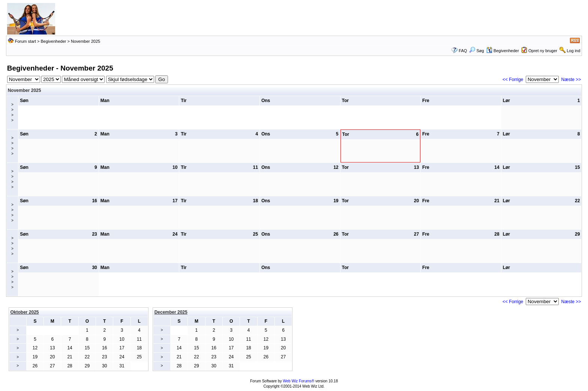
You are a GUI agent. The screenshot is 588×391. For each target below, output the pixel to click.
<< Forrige (513, 80)
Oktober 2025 (25, 312)
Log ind (573, 51)
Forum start (25, 41)
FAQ (463, 51)
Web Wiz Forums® (298, 381)
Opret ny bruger (543, 51)
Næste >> (571, 80)
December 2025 (171, 312)
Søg (476, 51)
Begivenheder (54, 41)
